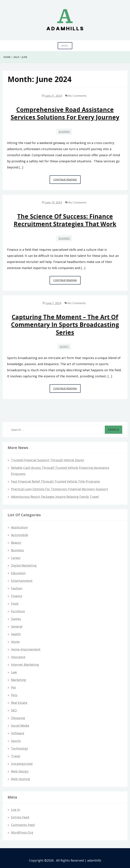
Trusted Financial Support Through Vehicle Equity (48, 460)
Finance (17, 596)
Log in (15, 810)
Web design (20, 771)
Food (15, 604)
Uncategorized (22, 764)
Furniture (18, 611)
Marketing (19, 680)
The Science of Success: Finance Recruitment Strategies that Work (65, 220)
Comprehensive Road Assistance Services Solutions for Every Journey (65, 113)
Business (64, 132)
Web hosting (20, 779)
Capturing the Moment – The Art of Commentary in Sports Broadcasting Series (65, 325)
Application (19, 527)
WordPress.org (22, 832)
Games (16, 619)
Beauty (16, 543)
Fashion (17, 588)
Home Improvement (26, 649)
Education (18, 573)
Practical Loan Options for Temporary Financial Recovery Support (59, 489)
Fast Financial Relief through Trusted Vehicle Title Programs (56, 481)
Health (16, 634)
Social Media (20, 726)
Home (15, 642)
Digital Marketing (24, 565)
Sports (64, 347)
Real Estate (19, 703)
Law (14, 672)
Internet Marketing (25, 665)
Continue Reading (67, 180)
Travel (16, 756)
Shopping (18, 718)
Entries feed (20, 817)
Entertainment (22, 581)
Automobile (20, 535)
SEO (14, 710)
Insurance (18, 657)
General (17, 626)
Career (16, 558)
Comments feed (23, 825)
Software (18, 733)
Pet (13, 687)
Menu (65, 46)
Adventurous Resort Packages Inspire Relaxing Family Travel (55, 497)
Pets (14, 695)
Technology (19, 748)
